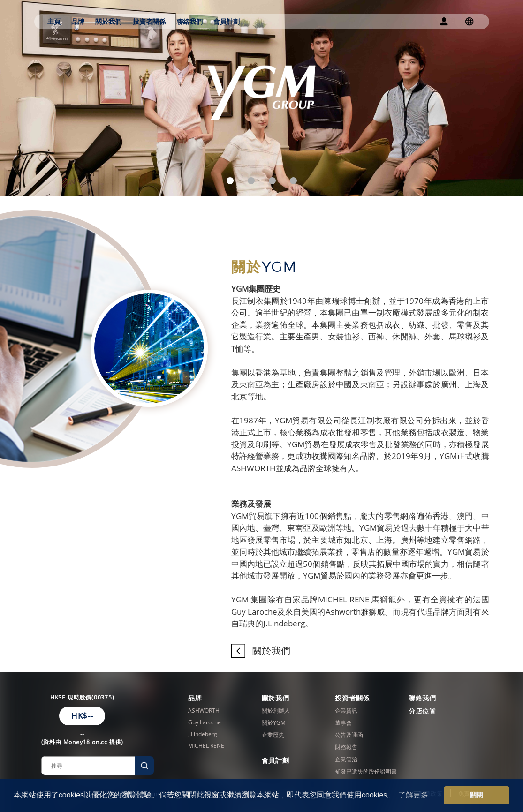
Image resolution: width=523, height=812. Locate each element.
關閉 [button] (477, 795)
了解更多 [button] (413, 795)
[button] (230, 181)
